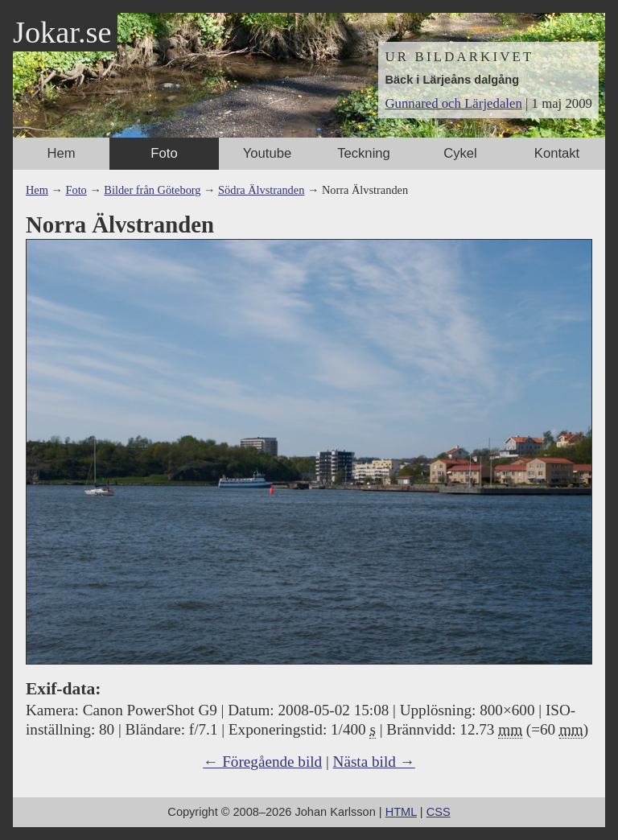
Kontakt (557, 153)
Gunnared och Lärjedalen (453, 103)
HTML (401, 812)
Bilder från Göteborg (152, 190)
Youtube (267, 153)
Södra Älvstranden (261, 190)
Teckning (364, 153)
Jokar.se (62, 32)
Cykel (460, 153)
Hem (61, 153)
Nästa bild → (374, 762)
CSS (439, 812)
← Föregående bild (262, 762)
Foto (164, 153)
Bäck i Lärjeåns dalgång (452, 80)
